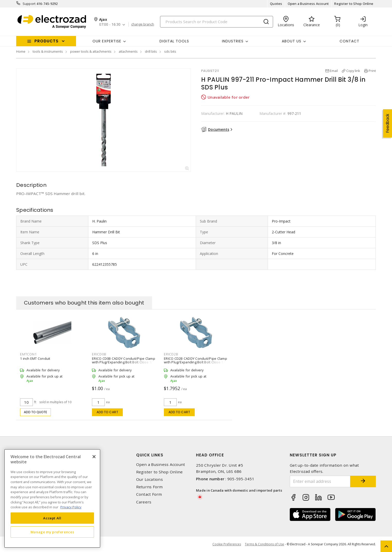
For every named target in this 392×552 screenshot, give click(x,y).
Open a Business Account (308, 4)
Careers (144, 502)
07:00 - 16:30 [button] (110, 25)
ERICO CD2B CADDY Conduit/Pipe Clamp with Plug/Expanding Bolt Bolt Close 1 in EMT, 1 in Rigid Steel (195, 362)
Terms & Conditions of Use (264, 544)
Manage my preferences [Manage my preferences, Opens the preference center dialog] (52, 532)
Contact (349, 41)
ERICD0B (99, 354)
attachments (128, 51)
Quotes (276, 4)
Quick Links (150, 455)
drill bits (151, 51)
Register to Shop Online (354, 4)
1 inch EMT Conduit (35, 358)
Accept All (52, 518)
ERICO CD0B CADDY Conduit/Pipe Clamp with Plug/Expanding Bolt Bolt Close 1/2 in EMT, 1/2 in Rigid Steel (124, 362)
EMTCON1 (28, 354)
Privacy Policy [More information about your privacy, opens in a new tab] (71, 507)
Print (372, 71)
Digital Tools (174, 41)
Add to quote (36, 412)
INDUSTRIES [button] (233, 41)
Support (29, 4)
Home (21, 51)
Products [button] (46, 41)
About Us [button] (292, 41)
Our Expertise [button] (107, 41)
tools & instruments (48, 51)
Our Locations (150, 479)
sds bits (170, 51)
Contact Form (149, 494)
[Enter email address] (320, 481)
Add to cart (108, 412)
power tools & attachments (91, 51)
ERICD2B (171, 354)
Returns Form (150, 487)
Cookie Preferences (227, 544)
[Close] (94, 457)
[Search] (217, 22)
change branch (143, 24)
